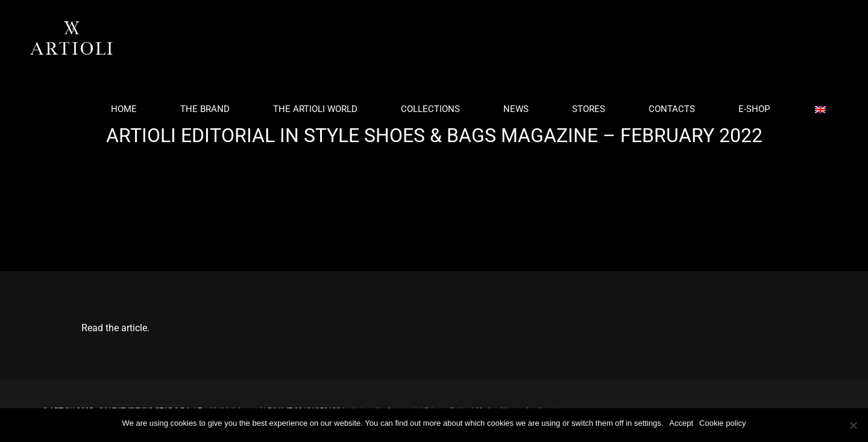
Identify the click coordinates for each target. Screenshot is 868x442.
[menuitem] (131, 109)
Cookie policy (722, 423)
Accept (681, 423)
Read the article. (115, 328)
